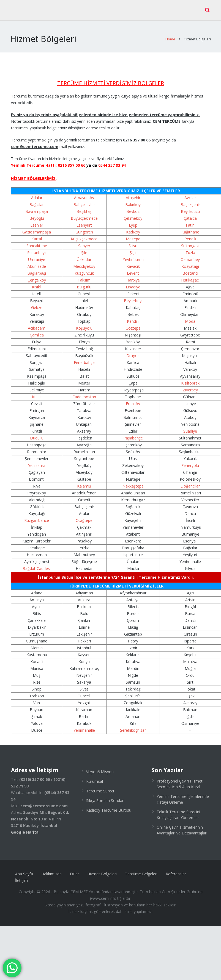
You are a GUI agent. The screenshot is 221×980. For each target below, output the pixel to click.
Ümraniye (37, 255)
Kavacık (133, 262)
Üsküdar (84, 255)
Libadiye (133, 283)
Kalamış (84, 482)
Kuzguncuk (84, 269)
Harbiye (133, 276)
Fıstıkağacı (190, 276)
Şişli (133, 248)
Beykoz (133, 207)
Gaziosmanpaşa (37, 228)
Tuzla (190, 248)
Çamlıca (37, 331)
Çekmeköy (133, 214)
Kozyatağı (190, 262)
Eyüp (133, 221)
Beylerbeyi (133, 296)
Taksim (84, 276)
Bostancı (190, 269)
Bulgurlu (84, 283)
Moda (190, 317)
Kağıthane (190, 228)
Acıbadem (37, 324)
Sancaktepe (37, 242)
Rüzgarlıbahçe (37, 516)
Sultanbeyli (37, 248)
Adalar (37, 194)
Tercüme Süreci (100, 787)
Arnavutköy (84, 194)
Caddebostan (84, 393)
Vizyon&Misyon (100, 768)
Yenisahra (37, 461)
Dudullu (37, 434)
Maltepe (133, 235)
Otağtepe (84, 516)
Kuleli (37, 393)
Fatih (190, 221)
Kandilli (133, 317)
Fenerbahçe (84, 358)
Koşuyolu (84, 324)
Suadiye (190, 427)
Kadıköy (133, 228)
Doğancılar (190, 482)
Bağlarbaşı (37, 269)
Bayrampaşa (37, 207)
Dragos (133, 351)
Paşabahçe (133, 434)
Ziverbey (190, 386)
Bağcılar (37, 200)
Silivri (133, 242)
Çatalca (190, 214)
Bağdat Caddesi (37, 564)
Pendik (190, 235)
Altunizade (37, 262)
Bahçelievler (84, 200)
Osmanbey (190, 255)
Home (170, 35)
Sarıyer (84, 242)
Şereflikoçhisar (133, 726)
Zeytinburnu (133, 255)
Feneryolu (190, 461)
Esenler (37, 221)
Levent (133, 269)
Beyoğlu (37, 214)
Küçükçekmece (84, 235)
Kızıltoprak (190, 379)
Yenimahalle (84, 726)
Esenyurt (84, 221)
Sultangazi (190, 242)
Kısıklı (37, 283)
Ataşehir (133, 194)
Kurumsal (95, 777)
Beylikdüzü (190, 207)
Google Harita (25, 828)
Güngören (84, 228)
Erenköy (133, 399)
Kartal (37, 235)
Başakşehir (190, 200)
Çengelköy (37, 276)
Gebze (37, 303)
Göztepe (133, 324)
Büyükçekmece (84, 214)
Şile (84, 248)
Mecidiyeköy (84, 262)
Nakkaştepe (133, 482)
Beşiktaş (84, 207)
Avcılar (190, 194)
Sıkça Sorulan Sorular (105, 796)
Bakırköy (133, 200)
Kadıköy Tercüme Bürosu (109, 806)
